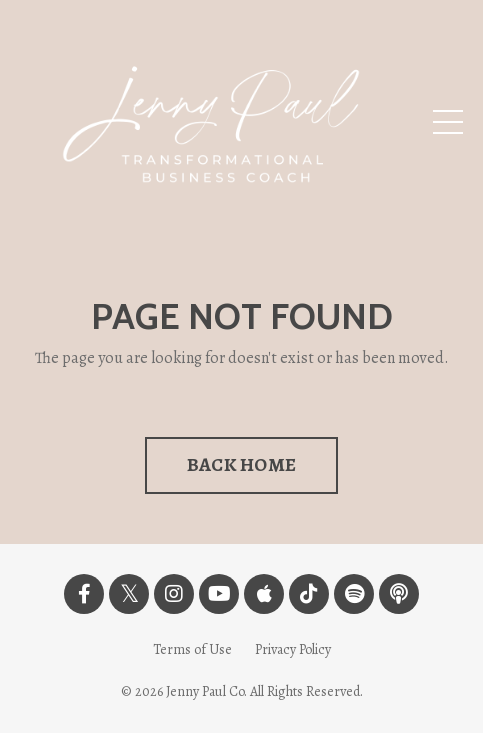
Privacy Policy (293, 649)
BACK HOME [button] (241, 464)
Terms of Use (192, 649)
